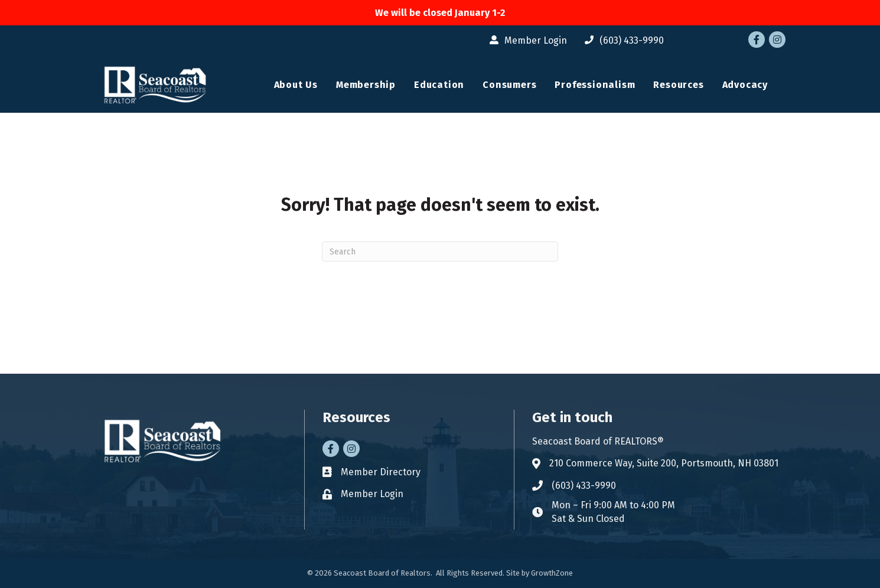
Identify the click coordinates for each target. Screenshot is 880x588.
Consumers (509, 85)
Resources (678, 85)
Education (439, 85)
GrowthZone (552, 573)
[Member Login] (525, 40)
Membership (366, 85)
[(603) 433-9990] (621, 40)
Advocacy (745, 85)
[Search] (440, 251)
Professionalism (595, 85)
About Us (296, 85)
